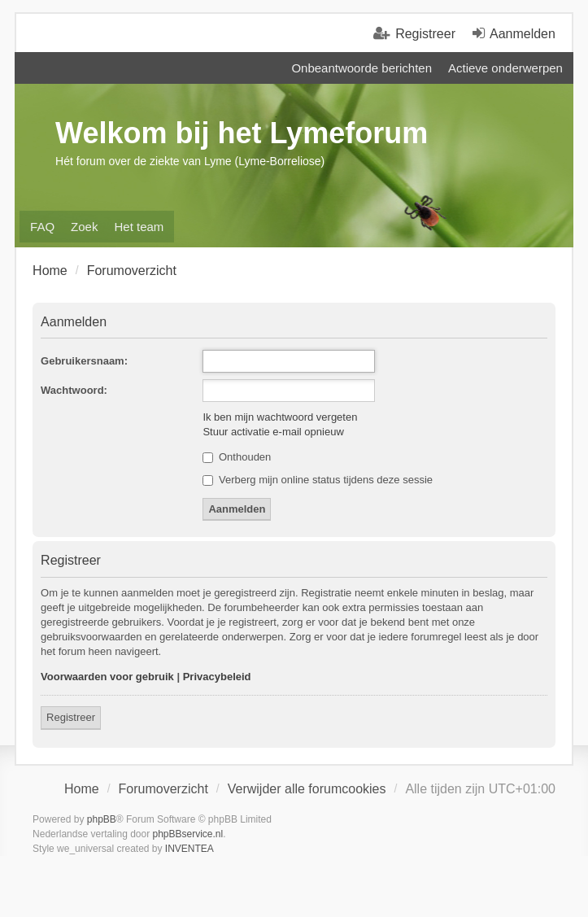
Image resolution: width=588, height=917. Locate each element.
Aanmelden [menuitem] (523, 34)
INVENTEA (189, 849)
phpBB (102, 819)
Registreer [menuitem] (425, 34)
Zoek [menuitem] (84, 227)
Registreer (71, 717)
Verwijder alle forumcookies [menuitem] (307, 789)
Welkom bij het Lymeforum (242, 133)
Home (82, 789)
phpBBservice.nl (188, 834)
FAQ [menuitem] (42, 227)
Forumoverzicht (163, 789)
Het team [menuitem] (139, 227)
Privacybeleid (217, 677)
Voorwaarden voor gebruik (107, 677)
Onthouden (237, 457)
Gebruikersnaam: (84, 361)
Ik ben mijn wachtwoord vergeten (280, 417)
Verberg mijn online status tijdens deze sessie (318, 480)
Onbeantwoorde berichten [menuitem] (362, 68)
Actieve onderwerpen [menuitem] (505, 68)
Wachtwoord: (74, 390)
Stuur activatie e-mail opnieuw (273, 432)
